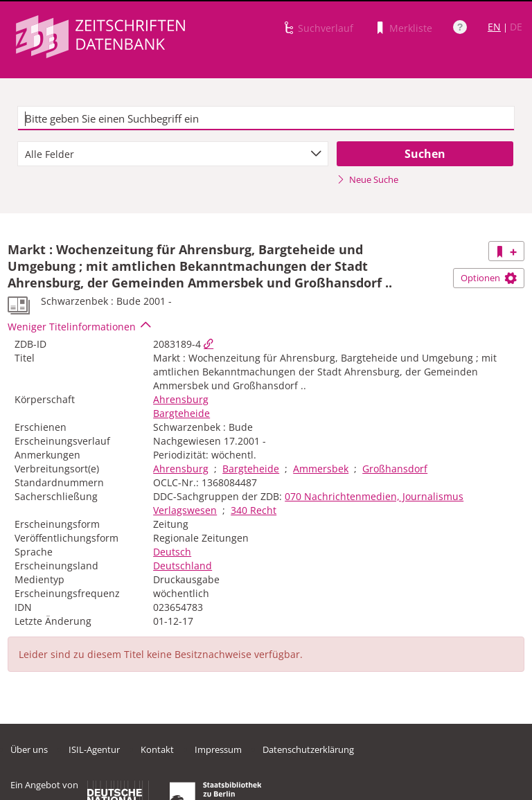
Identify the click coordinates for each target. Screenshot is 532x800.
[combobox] (173, 154)
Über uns (29, 749)
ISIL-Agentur (94, 749)
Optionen (489, 278)
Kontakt (157, 749)
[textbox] (266, 118)
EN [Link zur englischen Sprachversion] (494, 27)
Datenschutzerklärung (308, 749)
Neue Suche (367, 179)
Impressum (218, 749)
